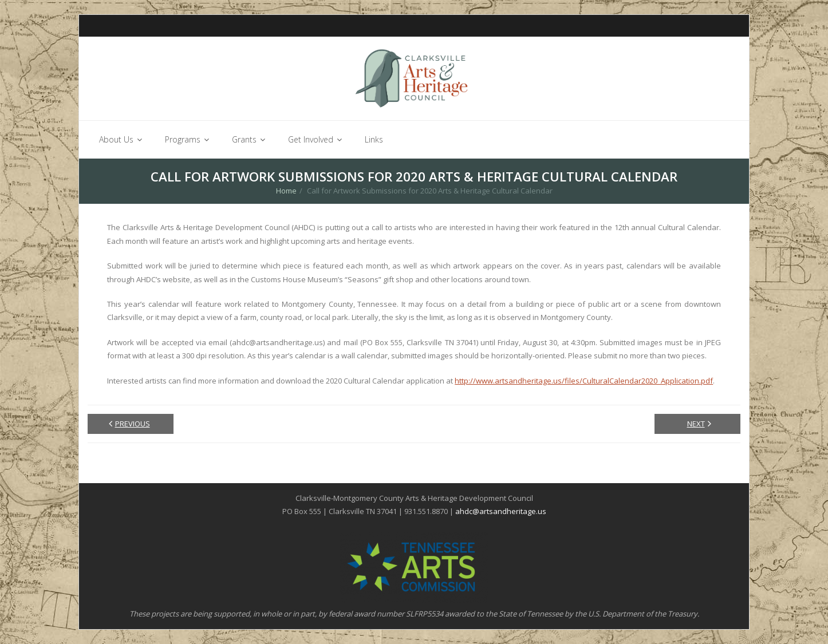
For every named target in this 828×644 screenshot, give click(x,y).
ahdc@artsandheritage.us (501, 512)
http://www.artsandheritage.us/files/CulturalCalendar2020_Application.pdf (584, 381)
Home (286, 191)
